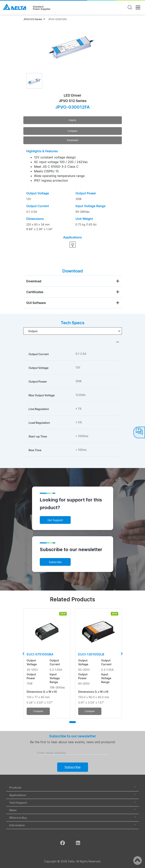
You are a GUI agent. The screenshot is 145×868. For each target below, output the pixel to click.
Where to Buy (72, 818)
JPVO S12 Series (33, 19)
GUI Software (36, 303)
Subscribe (55, 562)
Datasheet (73, 140)
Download (34, 281)
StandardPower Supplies (42, 8)
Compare (72, 131)
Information (72, 825)
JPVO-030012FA (57, 19)
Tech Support (72, 803)
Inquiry (73, 120)
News (72, 810)
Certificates (35, 292)
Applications (72, 795)
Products (72, 788)
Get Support (55, 520)
